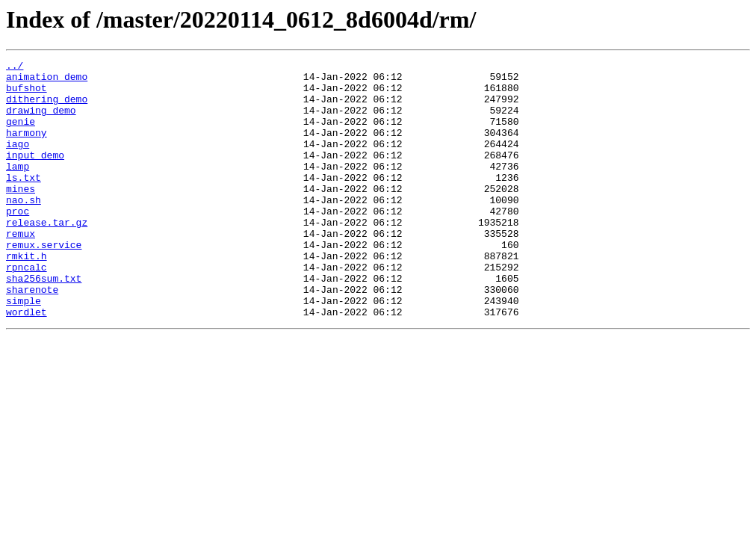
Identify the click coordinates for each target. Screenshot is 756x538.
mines (21, 215)
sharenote (32, 336)
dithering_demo (47, 108)
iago (18, 161)
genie (21, 134)
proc (18, 242)
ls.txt (24, 202)
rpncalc (27, 309)
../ (15, 67)
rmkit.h (27, 296)
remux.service (44, 282)
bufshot (27, 94)
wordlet (27, 363)
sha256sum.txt (44, 323)
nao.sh (24, 229)
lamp (18, 188)
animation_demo (47, 81)
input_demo (35, 175)
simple (24, 350)
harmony (27, 148)
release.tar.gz (47, 256)
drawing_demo (41, 121)
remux (21, 269)
